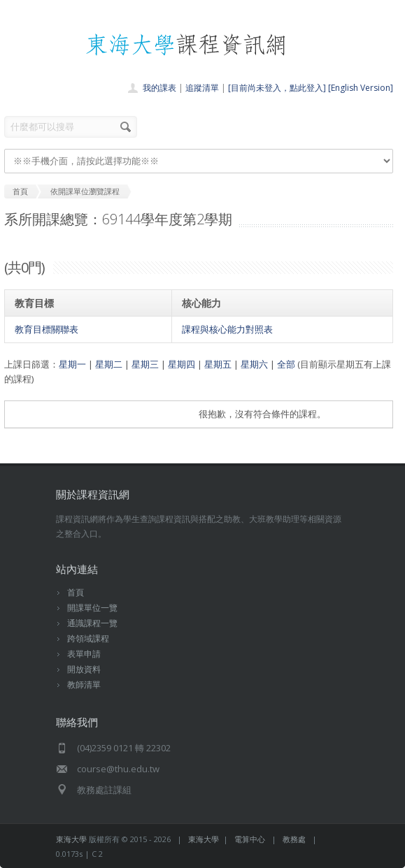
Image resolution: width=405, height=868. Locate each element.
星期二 (109, 364)
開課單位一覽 (92, 608)
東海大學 (71, 839)
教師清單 (84, 685)
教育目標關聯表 (47, 329)
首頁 (76, 592)
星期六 (254, 364)
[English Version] (361, 88)
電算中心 (250, 839)
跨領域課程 (88, 638)
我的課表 (159, 88)
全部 (286, 364)
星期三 (145, 364)
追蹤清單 (202, 88)
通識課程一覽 (92, 623)
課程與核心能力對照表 (227, 329)
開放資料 (84, 669)
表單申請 (84, 654)
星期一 (72, 364)
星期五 (218, 364)
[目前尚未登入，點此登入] (277, 88)
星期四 (182, 364)
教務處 (294, 839)
